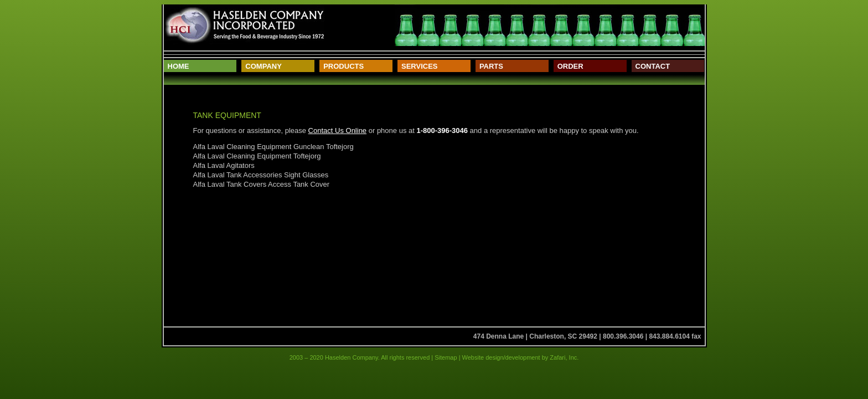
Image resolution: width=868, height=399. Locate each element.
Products (343, 66)
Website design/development (500, 357)
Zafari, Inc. (564, 357)
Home (179, 66)
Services (420, 66)
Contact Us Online (338, 131)
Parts (491, 66)
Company (263, 66)
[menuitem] (200, 66)
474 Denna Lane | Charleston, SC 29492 (535, 336)
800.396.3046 (623, 336)
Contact (653, 66)
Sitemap (446, 357)
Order (570, 66)
